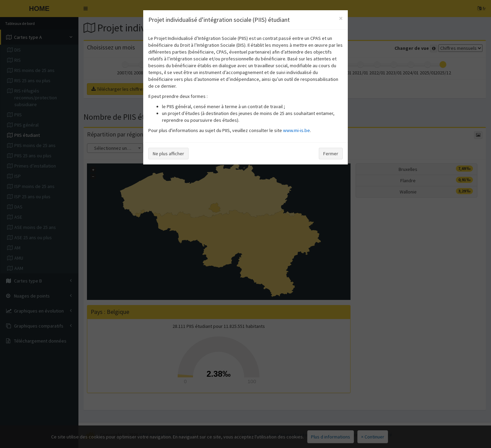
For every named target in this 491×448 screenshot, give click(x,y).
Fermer (331, 154)
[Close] (341, 18)
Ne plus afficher (168, 154)
